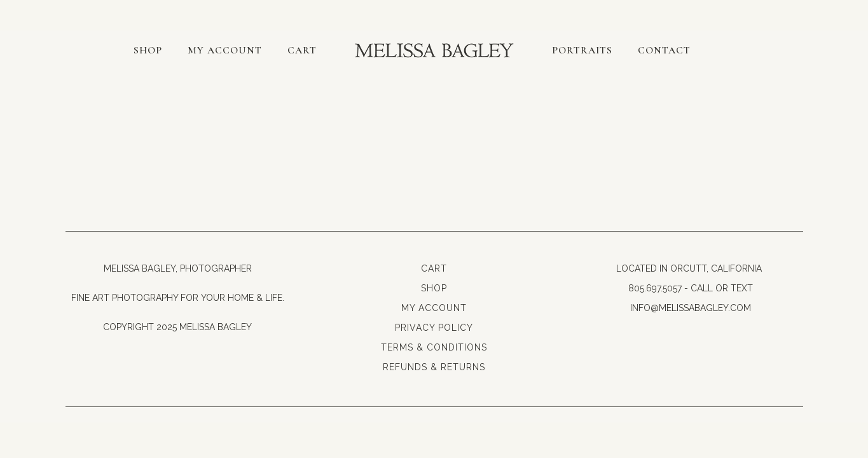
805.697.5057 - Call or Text (691, 288)
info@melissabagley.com (691, 308)
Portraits (582, 50)
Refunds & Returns (434, 367)
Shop (148, 50)
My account (225, 50)
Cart (302, 50)
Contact (664, 50)
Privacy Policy (434, 328)
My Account (434, 308)
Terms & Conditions (434, 347)
